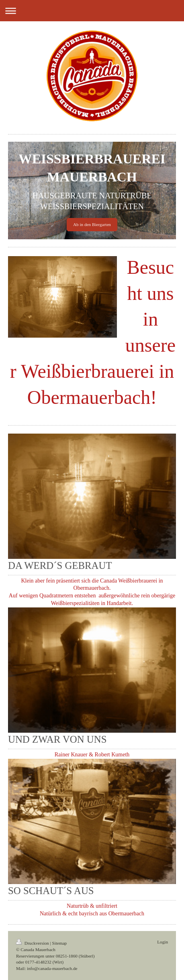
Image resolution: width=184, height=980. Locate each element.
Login (163, 942)
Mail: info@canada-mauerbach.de (47, 968)
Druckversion (33, 943)
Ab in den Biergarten (92, 224)
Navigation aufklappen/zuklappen (92, 11)
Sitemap (60, 943)
